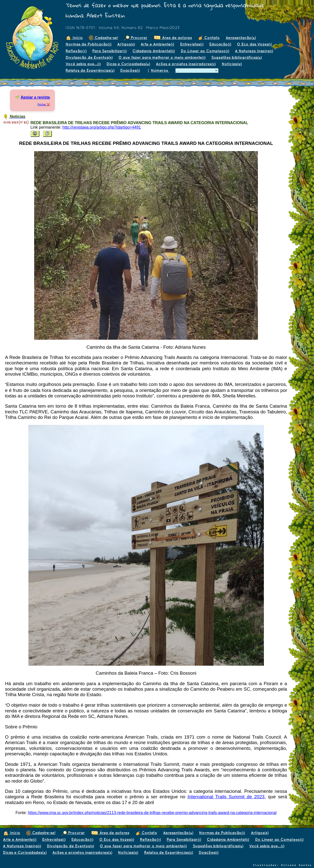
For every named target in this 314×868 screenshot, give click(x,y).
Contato (209, 38)
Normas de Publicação (88, 44)
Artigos (126, 44)
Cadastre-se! (103, 38)
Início (74, 38)
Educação (220, 44)
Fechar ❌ (44, 104)
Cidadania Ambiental (154, 51)
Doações (130, 70)
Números (160, 70)
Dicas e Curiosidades (128, 64)
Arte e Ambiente (157, 44)
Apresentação (241, 38)
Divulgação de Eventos (89, 57)
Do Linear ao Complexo (205, 51)
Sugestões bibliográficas (236, 57)
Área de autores (173, 38)
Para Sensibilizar (109, 51)
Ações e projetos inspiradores (186, 64)
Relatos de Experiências (90, 70)
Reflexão (76, 51)
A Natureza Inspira (254, 51)
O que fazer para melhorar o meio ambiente (162, 57)
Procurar (136, 38)
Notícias (232, 64)
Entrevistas (192, 44)
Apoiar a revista (35, 97)
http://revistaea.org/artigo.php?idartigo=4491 (102, 127)
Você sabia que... (83, 64)
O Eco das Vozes (254, 44)
